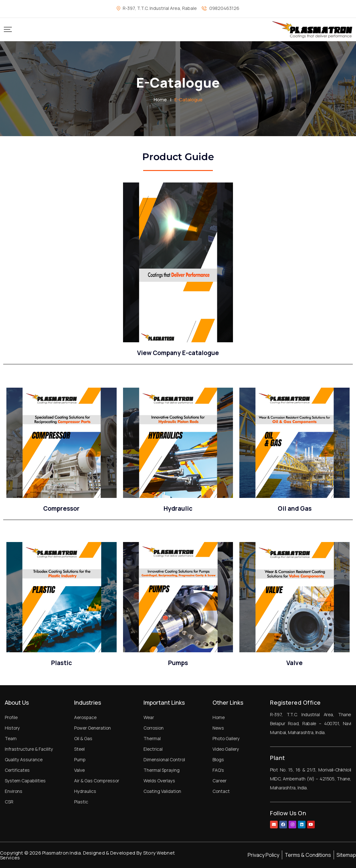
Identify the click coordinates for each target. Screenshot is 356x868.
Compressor (61, 508)
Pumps (178, 663)
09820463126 (224, 8)
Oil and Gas (295, 508)
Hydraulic (178, 508)
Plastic (62, 663)
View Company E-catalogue (178, 353)
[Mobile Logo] (312, 30)
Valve (294, 663)
